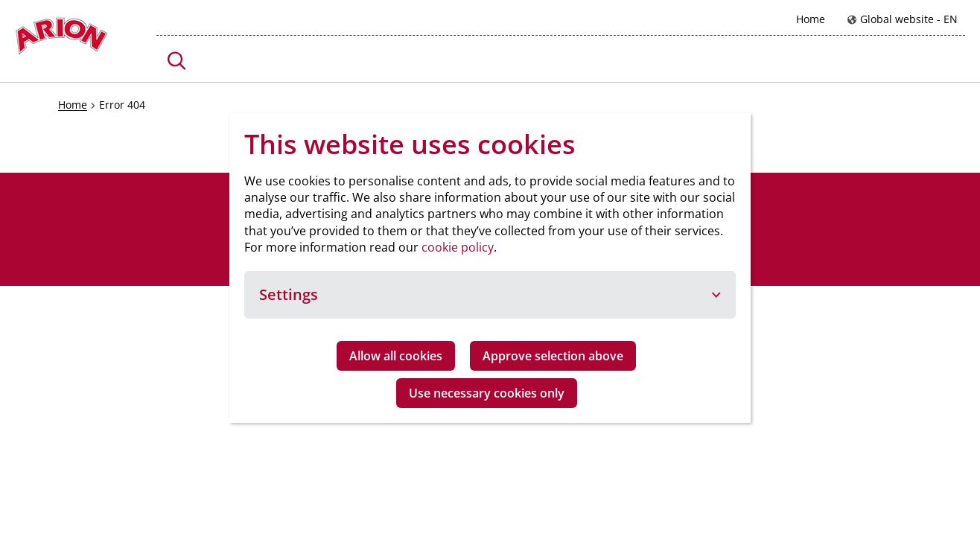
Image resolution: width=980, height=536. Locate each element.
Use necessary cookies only (487, 393)
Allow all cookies (396, 356)
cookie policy (458, 247)
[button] (177, 61)
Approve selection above (553, 356)
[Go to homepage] (61, 40)
